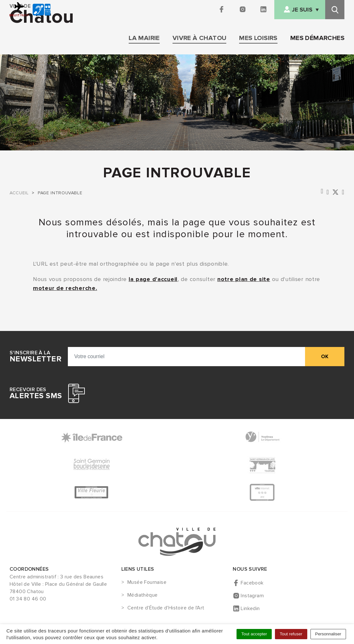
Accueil (19, 193)
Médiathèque (142, 595)
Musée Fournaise (147, 583)
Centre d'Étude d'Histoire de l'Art (166, 608)
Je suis (302, 10)
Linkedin (250, 608)
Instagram (252, 596)
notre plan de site (244, 279)
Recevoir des (36, 393)
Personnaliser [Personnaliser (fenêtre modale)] (328, 634)
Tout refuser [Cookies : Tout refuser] (291, 634)
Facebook (252, 583)
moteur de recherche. (65, 288)
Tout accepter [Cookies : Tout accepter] (254, 634)
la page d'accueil (153, 279)
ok (325, 357)
